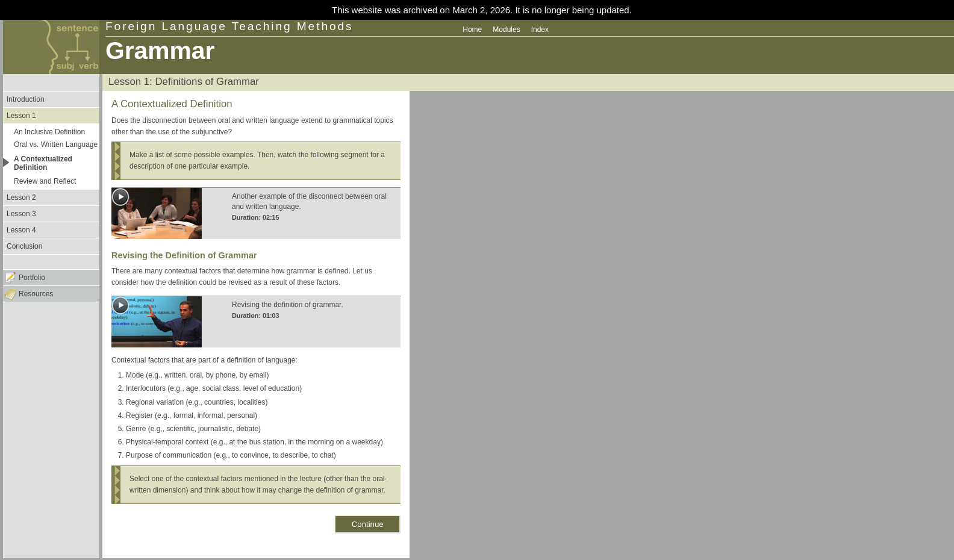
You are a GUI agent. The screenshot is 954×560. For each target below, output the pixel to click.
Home (472, 30)
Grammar (160, 51)
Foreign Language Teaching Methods (229, 26)
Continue (368, 524)
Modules (506, 30)
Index (540, 30)
